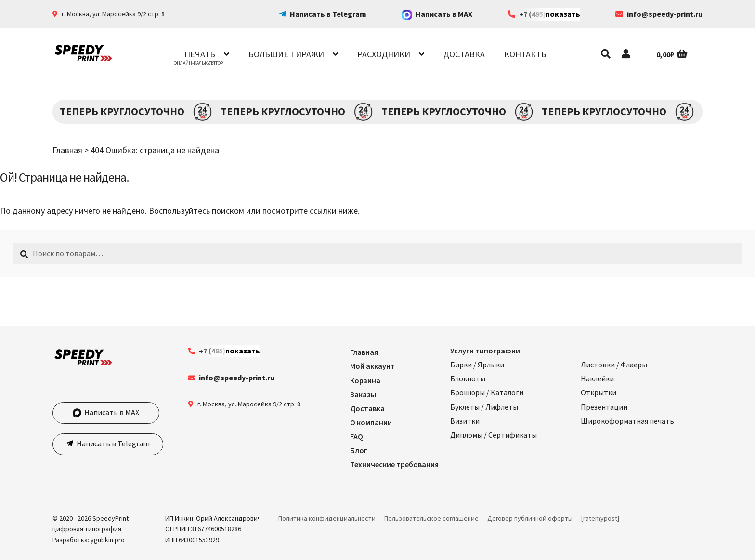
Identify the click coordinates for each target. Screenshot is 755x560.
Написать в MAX (437, 14)
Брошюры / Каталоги (487, 392)
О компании (371, 422)
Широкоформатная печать (627, 421)
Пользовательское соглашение (431, 518)
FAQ (357, 436)
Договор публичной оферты (530, 518)
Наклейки (597, 378)
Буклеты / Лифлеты (484, 407)
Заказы (363, 394)
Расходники (384, 54)
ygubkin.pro (108, 540)
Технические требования (394, 464)
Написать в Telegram (328, 14)
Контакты (526, 54)
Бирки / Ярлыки (477, 365)
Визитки (465, 421)
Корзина (365, 380)
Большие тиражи (286, 54)
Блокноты (468, 378)
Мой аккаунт (372, 366)
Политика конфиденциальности (327, 518)
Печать (200, 54)
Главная (67, 150)
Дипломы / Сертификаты (494, 435)
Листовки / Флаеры (614, 365)
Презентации (604, 407)
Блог (359, 450)
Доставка (464, 54)
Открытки (599, 392)
